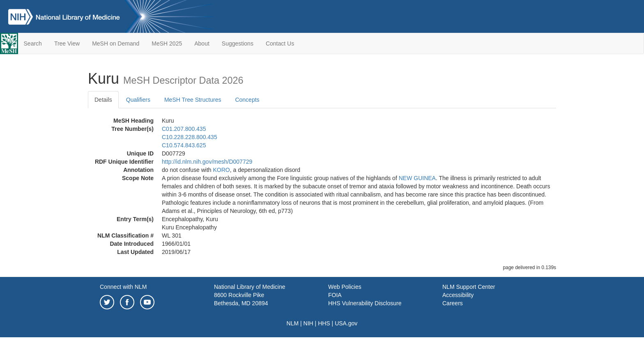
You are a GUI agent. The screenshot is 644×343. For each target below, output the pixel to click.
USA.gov (346, 323)
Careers (453, 303)
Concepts (247, 100)
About (202, 43)
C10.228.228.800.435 (190, 137)
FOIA (335, 295)
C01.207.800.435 (184, 129)
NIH (308, 323)
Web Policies (345, 287)
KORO (222, 170)
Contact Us (280, 43)
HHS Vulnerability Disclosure (365, 303)
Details (103, 100)
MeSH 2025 (167, 43)
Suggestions (238, 43)
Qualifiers (138, 100)
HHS (324, 323)
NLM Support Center (469, 287)
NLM (293, 323)
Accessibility (458, 295)
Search (33, 43)
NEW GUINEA (417, 178)
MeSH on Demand (116, 43)
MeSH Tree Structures (193, 100)
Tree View (67, 43)
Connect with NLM (123, 287)
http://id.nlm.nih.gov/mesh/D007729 (207, 162)
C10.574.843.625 (184, 145)
